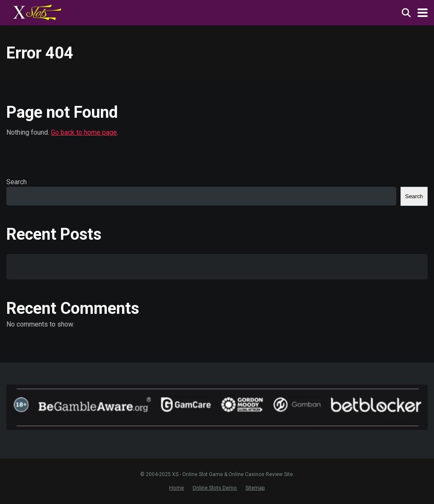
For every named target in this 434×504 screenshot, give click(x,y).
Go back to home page (84, 132)
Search (17, 182)
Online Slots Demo (215, 488)
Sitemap (255, 488)
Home (177, 488)
